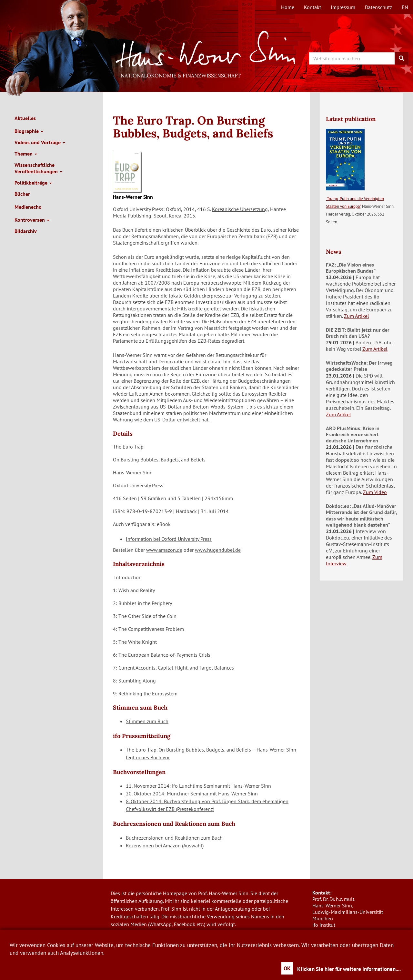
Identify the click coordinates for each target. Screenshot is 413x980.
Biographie (29, 131)
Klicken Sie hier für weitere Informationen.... (349, 969)
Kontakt (312, 7)
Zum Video (375, 492)
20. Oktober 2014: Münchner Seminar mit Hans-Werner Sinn (192, 793)
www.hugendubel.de (218, 550)
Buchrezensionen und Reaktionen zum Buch (174, 838)
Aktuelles (25, 118)
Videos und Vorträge (40, 142)
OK (287, 968)
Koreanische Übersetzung (240, 209)
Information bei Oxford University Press (169, 539)
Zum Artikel (357, 316)
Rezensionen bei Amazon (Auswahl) (165, 845)
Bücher (22, 194)
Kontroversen (32, 220)
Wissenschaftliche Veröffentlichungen (38, 168)
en (405, 7)
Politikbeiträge (33, 183)
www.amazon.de (164, 550)
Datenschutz (378, 7)
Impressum (343, 7)
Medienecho (28, 207)
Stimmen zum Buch (147, 721)
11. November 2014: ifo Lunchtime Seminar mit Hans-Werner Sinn (198, 786)
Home (288, 7)
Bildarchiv (26, 231)
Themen (26, 154)
